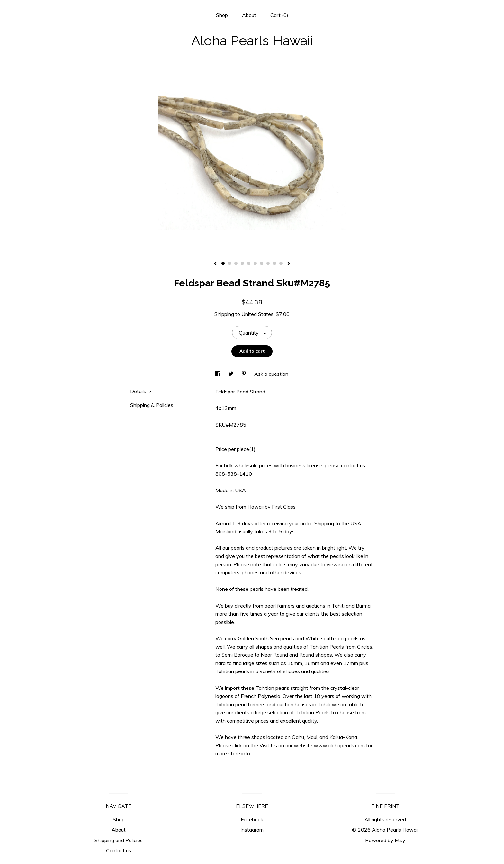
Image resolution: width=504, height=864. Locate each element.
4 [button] (242, 263)
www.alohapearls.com (339, 745)
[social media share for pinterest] (245, 374)
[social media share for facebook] (219, 374)
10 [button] (281, 263)
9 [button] (274, 263)
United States (257, 314)
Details (141, 391)
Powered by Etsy (385, 840)
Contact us (119, 851)
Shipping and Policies (119, 840)
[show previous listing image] (215, 264)
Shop (222, 15)
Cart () (279, 15)
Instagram (252, 830)
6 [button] (255, 263)
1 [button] (223, 263)
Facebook (252, 819)
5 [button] (249, 263)
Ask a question (271, 374)
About (249, 15)
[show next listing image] (289, 264)
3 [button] (236, 263)
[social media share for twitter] (232, 374)
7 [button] (262, 263)
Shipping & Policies (152, 405)
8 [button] (268, 263)
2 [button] (230, 263)
